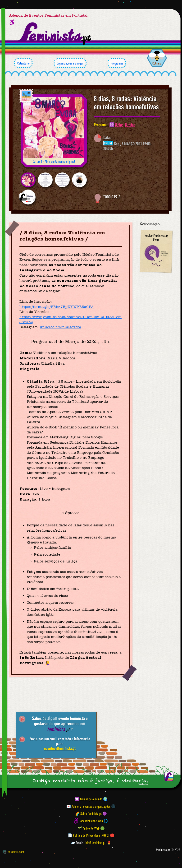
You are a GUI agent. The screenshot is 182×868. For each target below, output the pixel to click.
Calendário (23, 63)
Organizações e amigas (70, 63)
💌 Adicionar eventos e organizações (88, 806)
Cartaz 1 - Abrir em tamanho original (54, 161)
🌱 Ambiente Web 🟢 (91, 828)
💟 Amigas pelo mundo (89, 799)
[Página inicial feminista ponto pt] (55, 34)
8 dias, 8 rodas (125, 125)
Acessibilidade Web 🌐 (94, 821)
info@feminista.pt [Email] (95, 843)
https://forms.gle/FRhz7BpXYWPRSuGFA (57, 307)
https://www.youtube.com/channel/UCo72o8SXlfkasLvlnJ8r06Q (71, 319)
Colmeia (157, 63)
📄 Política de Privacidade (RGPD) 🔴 (91, 835)
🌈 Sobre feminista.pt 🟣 (91, 813)
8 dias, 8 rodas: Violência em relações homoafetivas (126, 103)
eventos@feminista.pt (60, 748)
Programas (117, 63)
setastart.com (13, 852)
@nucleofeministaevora (61, 327)
